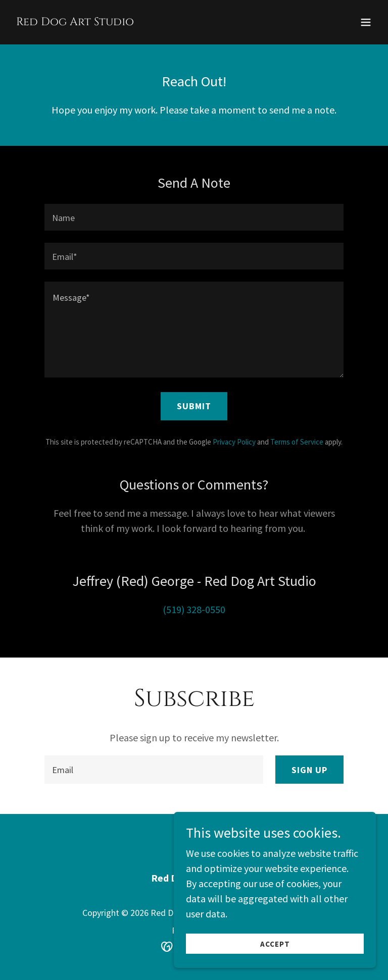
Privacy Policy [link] (234, 442)
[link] (75, 21)
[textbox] (194, 217)
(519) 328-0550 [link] (194, 609)
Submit (194, 406)
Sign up (309, 770)
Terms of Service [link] (297, 442)
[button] (366, 22)
